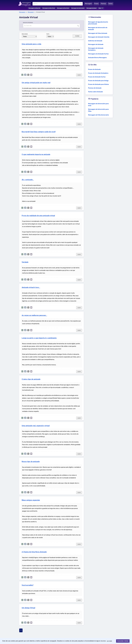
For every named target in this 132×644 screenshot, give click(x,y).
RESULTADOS (25, 34)
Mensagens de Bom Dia (35, 8)
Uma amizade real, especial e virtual (36, 426)
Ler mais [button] (109, 641)
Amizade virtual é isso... (31, 287)
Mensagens (22, 12)
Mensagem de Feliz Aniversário (98, 115)
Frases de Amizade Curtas (97, 77)
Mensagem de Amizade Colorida (99, 37)
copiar (79, 75)
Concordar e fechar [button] (123, 641)
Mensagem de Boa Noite (63, 8)
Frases (96, 4)
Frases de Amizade (94, 69)
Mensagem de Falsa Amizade (98, 33)
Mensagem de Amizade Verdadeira (96, 49)
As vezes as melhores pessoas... (34, 315)
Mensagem (88, 4)
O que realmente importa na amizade (36, 154)
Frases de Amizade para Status (98, 84)
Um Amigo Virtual (28, 608)
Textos (111, 4)
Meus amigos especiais (31, 500)
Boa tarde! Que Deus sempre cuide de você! (39, 132)
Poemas (103, 4)
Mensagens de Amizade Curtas (98, 54)
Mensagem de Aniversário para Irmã (98, 105)
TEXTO (48, 34)
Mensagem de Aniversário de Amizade (98, 29)
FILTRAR (77, 36)
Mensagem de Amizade (96, 44)
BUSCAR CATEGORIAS (28, 23)
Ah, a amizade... (28, 180)
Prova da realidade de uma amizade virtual (38, 216)
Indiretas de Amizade (95, 41)
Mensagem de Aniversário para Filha (98, 110)
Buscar (81, 4)
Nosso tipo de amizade (31, 462)
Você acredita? (28, 585)
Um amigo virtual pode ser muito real (36, 83)
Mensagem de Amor (92, 8)
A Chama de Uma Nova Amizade (34, 552)
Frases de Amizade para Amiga (98, 81)
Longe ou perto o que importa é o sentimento (39, 338)
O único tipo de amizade (31, 379)
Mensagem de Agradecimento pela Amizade (98, 23)
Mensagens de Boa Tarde (49, 8)
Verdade (25, 262)
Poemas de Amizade (95, 88)
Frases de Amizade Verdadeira (98, 73)
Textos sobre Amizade (95, 92)
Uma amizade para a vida (31, 44)
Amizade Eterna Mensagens (97, 58)
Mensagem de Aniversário (78, 8)
